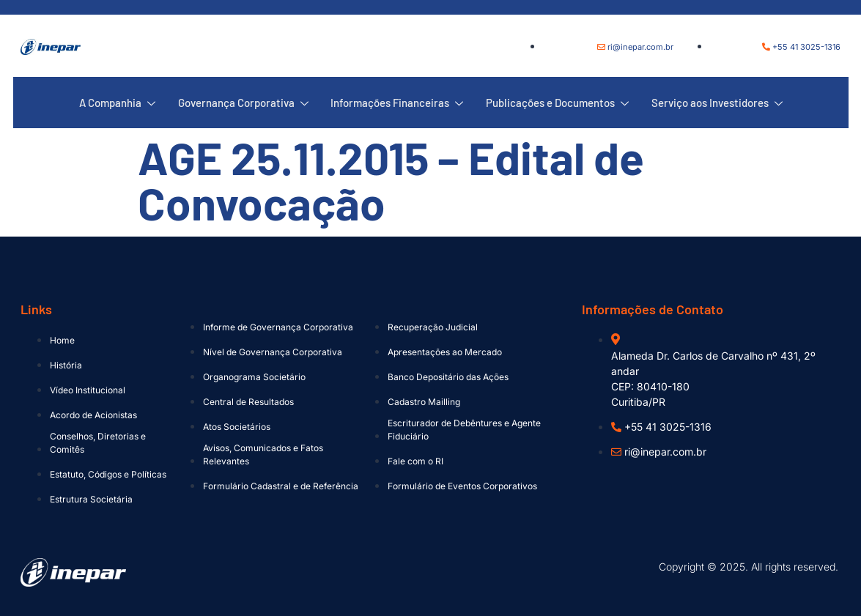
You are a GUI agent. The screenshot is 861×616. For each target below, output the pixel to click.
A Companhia (118, 103)
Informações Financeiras (397, 103)
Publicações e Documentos (557, 103)
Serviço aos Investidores (716, 103)
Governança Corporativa (243, 103)
